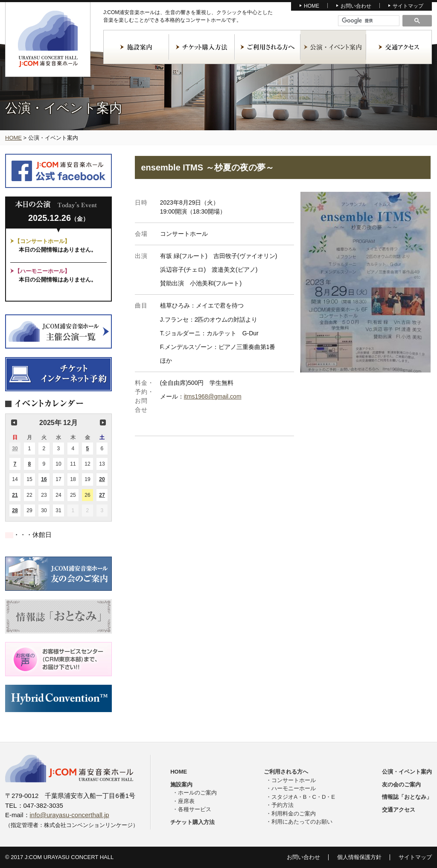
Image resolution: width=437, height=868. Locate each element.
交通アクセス (399, 47)
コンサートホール (294, 780)
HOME (312, 6)
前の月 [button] (14, 422)
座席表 (186, 801)
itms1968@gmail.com (213, 396)
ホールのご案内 (197, 793)
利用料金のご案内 (294, 814)
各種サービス (195, 809)
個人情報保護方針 (359, 857)
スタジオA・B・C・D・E (303, 797)
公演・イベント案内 (333, 47)
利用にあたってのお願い (302, 822)
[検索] (369, 21)
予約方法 (283, 805)
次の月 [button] (103, 422)
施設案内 (136, 47)
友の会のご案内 (401, 784)
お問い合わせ (356, 6)
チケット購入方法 (202, 47)
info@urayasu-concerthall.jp (70, 815)
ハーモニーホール (294, 788)
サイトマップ (408, 6)
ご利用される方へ (268, 47)
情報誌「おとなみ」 (407, 797)
